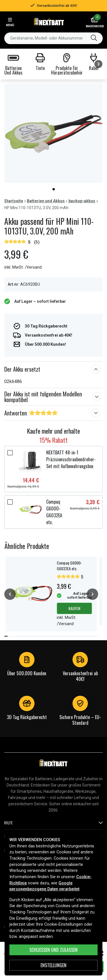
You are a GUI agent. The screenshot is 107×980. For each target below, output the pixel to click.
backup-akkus (82, 201)
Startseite (14, 201)
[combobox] (53, 38)
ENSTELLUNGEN (53, 965)
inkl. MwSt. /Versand (23, 267)
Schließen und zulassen (53, 950)
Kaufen (74, 608)
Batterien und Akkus (46, 201)
